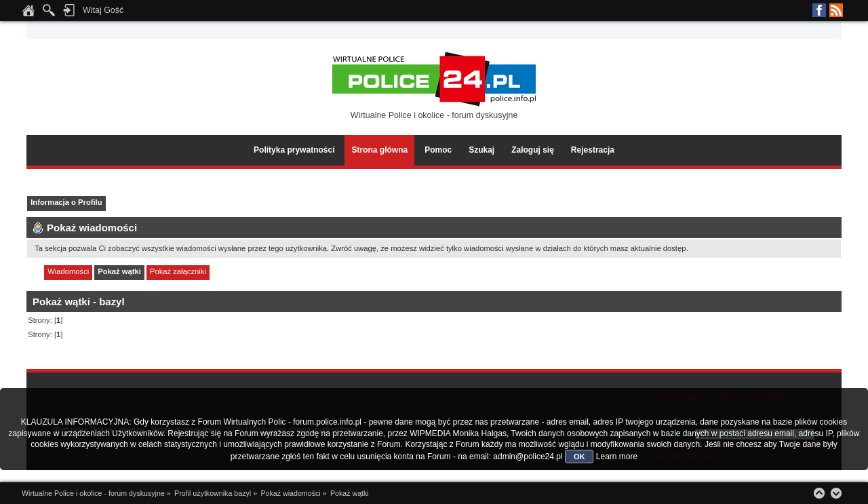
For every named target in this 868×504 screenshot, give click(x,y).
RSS (836, 10)
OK (579, 457)
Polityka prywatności (294, 150)
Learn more (617, 457)
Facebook (819, 10)
